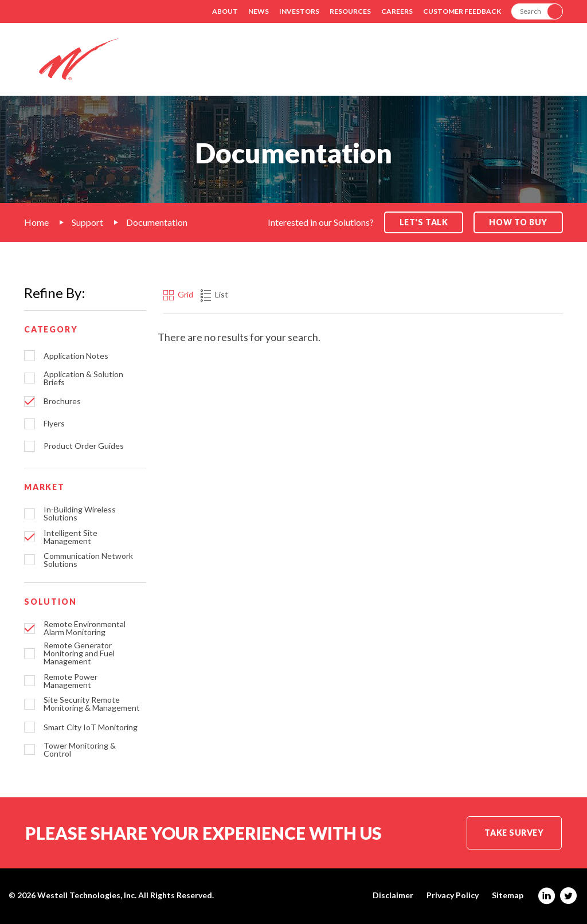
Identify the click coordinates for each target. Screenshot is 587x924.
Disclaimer (393, 895)
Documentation (157, 222)
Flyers (54, 424)
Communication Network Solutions (88, 560)
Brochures (62, 401)
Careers (397, 11)
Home (36, 222)
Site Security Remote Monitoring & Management (92, 704)
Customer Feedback (462, 11)
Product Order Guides (84, 446)
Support (480, 68)
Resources (350, 11)
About (225, 11)
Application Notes (76, 356)
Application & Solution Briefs (83, 378)
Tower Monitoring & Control (80, 750)
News (259, 11)
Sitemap (508, 895)
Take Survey (514, 833)
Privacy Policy (453, 895)
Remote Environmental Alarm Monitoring (85, 628)
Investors (299, 11)
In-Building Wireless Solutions (80, 514)
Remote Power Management (71, 681)
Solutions (284, 68)
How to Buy (518, 222)
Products (415, 68)
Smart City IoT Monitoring (91, 727)
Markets (350, 68)
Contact (542, 68)
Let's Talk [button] (424, 222)
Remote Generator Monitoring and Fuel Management (79, 653)
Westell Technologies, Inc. (87, 895)
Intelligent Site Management (71, 537)
